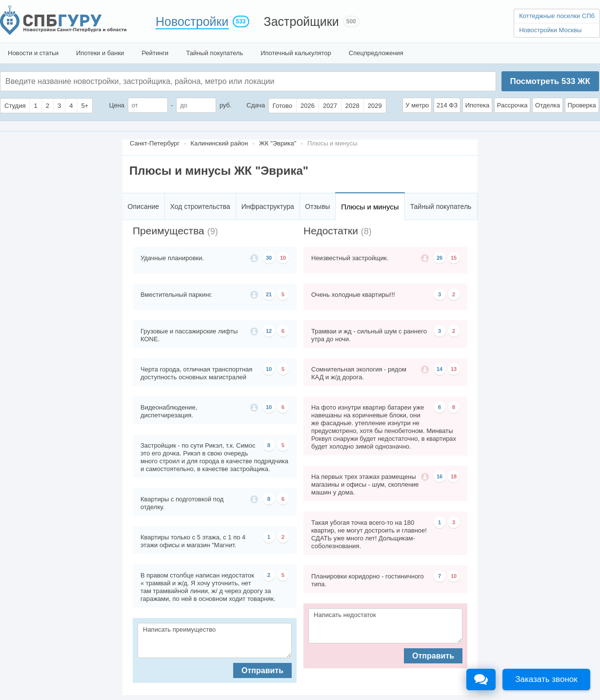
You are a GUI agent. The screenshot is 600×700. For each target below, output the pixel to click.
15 (454, 258)
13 (454, 369)
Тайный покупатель (214, 53)
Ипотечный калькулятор (296, 53)
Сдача (256, 105)
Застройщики (301, 21)
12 (269, 331)
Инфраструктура (268, 206)
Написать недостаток (385, 626)
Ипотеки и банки (100, 53)
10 (283, 258)
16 (440, 476)
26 (440, 258)
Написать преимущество (215, 640)
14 (440, 369)
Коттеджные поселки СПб (557, 16)
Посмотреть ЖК (550, 81)
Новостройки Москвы (550, 30)
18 (454, 476)
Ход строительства (200, 206)
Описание (143, 206)
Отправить (262, 670)
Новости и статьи (33, 53)
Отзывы (317, 206)
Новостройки (192, 21)
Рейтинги (155, 53)
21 (269, 294)
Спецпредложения (376, 53)
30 (269, 258)
